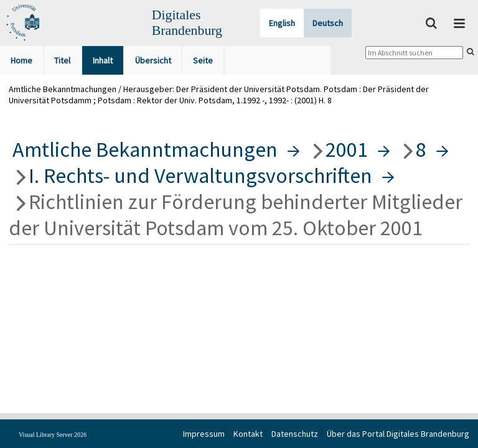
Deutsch (328, 23)
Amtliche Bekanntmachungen (145, 149)
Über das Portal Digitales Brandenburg (398, 434)
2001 (347, 149)
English (282, 23)
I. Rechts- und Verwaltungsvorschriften (200, 175)
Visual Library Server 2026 (53, 435)
